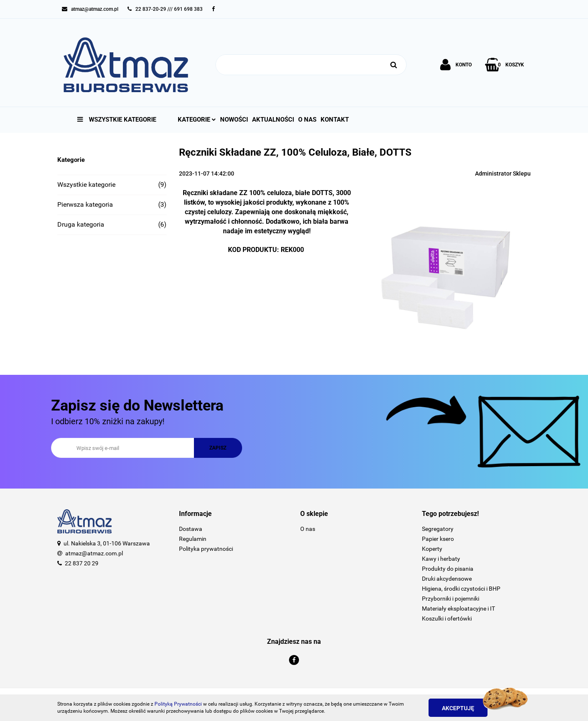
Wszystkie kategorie (117, 120)
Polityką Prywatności (178, 704)
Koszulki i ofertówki (447, 618)
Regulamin (193, 539)
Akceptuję (458, 708)
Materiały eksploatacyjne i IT (458, 609)
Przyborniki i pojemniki (451, 599)
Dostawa (191, 529)
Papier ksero (438, 539)
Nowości (234, 120)
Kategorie (197, 120)
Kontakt (335, 120)
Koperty (432, 549)
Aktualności (273, 120)
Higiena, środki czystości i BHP (461, 589)
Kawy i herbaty (441, 559)
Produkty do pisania (448, 569)
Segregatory (438, 529)
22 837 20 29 (82, 563)
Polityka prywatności (206, 549)
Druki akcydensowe (447, 579)
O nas (307, 120)
